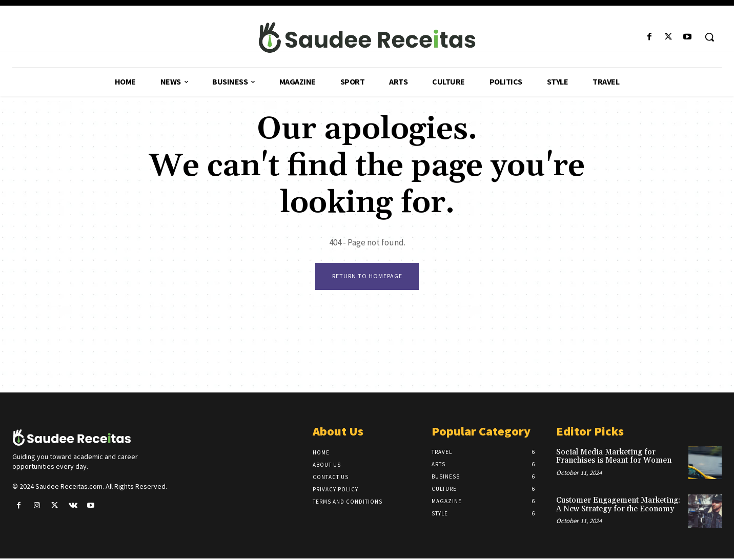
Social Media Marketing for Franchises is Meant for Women (614, 458)
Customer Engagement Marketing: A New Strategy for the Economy (618, 506)
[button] (709, 37)
